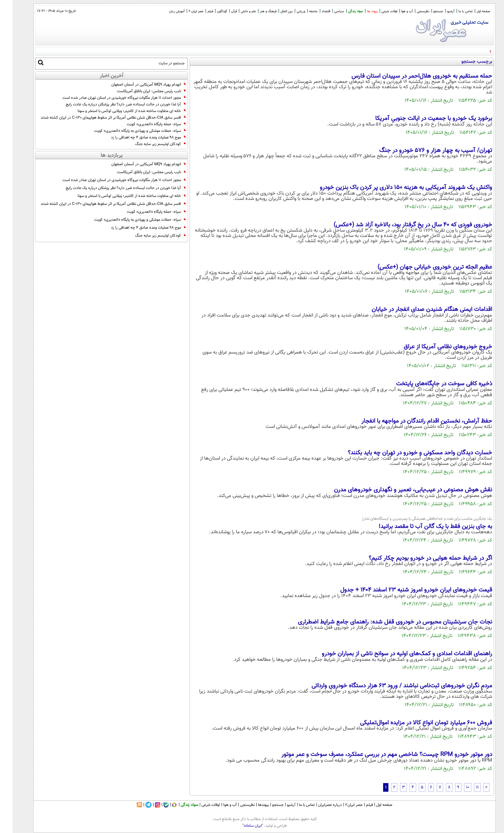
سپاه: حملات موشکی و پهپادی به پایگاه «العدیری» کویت (127, 131)
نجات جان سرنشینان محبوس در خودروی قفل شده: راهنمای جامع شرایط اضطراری (382, 622)
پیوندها (251, 805)
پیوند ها (360, 11)
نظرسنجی (411, 11)
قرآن (221, 11)
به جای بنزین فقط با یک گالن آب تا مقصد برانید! (423, 527)
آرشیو (438, 11)
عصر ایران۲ (341, 805)
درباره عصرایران (317, 805)
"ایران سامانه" (240, 826)
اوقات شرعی (377, 11)
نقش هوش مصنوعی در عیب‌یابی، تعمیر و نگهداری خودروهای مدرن (400, 490)
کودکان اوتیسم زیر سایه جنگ (148, 144)
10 (455, 787)
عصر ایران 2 (183, 11)
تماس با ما (453, 11)
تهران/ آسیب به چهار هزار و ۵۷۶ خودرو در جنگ (423, 151)
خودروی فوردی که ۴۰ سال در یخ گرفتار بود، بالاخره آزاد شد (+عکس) (400, 225)
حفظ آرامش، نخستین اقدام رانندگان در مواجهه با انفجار (414, 421)
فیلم (198, 11)
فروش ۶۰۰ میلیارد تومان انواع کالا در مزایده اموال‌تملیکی (414, 723)
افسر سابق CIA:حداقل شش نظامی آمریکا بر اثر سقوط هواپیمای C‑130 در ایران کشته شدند (101, 118)
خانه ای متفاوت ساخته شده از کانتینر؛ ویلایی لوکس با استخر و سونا (119, 111)
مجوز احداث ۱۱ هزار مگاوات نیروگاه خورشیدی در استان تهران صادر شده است (112, 98)
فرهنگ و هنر (256, 11)
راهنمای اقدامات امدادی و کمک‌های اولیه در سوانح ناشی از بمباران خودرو (394, 654)
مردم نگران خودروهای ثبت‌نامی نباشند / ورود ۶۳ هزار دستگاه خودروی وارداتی (389, 686)
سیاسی (327, 11)
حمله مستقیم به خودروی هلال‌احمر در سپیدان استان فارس (409, 76)
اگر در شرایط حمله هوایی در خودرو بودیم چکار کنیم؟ (418, 558)
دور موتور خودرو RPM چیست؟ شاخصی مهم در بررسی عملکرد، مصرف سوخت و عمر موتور (374, 755)
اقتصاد (313, 11)
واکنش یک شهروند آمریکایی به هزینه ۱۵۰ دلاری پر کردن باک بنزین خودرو (393, 188)
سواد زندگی (343, 11)
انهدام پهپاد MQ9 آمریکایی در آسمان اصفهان (136, 85)
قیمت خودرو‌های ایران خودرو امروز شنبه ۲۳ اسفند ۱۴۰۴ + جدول (404, 590)
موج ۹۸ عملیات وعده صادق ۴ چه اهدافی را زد (136, 137)
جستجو (426, 11)
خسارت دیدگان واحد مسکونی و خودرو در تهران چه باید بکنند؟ (407, 453)
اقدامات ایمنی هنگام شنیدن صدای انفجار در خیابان (419, 310)
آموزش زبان (164, 11)
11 (465, 787)
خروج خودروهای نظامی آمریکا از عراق (435, 347)
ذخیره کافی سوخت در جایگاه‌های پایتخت (432, 384)
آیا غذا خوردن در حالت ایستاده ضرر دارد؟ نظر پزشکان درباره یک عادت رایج (113, 104)
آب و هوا (395, 11)
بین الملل (274, 11)
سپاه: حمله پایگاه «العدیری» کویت (144, 124)
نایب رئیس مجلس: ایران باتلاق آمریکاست (139, 91)
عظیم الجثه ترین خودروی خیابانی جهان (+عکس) (422, 267)
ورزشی (288, 11)
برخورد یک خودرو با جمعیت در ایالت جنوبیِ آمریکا (421, 119)
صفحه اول (471, 11)
